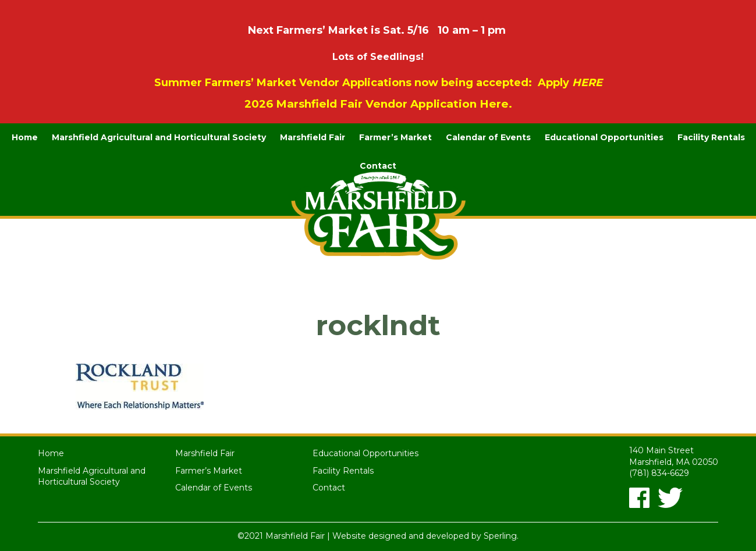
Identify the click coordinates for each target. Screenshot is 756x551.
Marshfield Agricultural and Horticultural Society (159, 137)
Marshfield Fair (313, 137)
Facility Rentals (711, 137)
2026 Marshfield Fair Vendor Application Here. (378, 104)
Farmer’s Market (395, 137)
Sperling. (501, 536)
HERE (587, 83)
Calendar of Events (488, 137)
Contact (378, 166)
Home (25, 137)
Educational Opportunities (604, 137)
